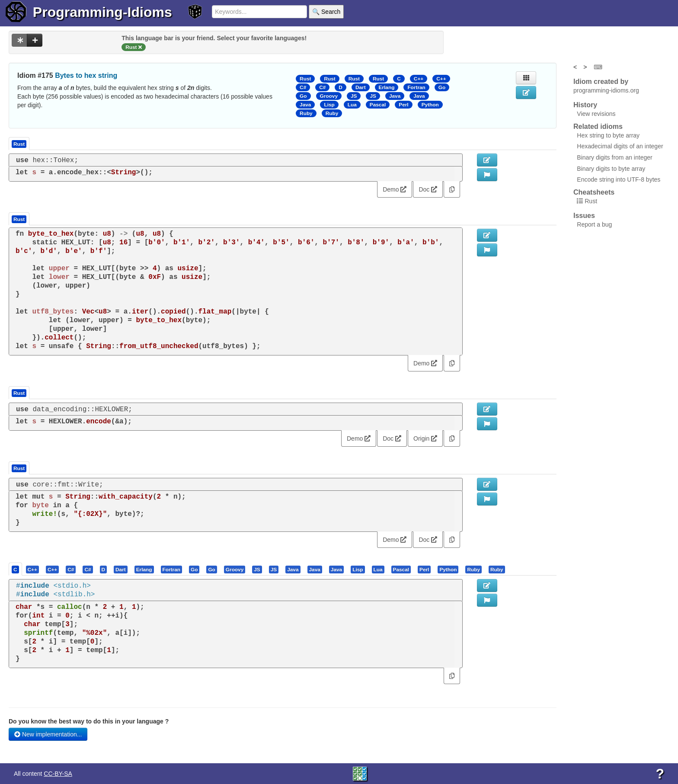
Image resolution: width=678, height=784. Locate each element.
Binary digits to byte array (611, 169)
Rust (305, 79)
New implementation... (48, 734)
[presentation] (15, 569)
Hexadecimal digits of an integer (620, 146)
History (585, 105)
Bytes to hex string (86, 75)
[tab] (16, 569)
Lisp (329, 105)
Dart (361, 87)
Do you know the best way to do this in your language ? (89, 721)
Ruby (306, 113)
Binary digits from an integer (614, 157)
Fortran (416, 87)
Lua (352, 105)
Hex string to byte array (608, 135)
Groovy (329, 96)
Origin (425, 438)
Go (442, 87)
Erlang (387, 87)
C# (303, 87)
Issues (584, 216)
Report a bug (594, 224)
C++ (419, 79)
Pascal (378, 105)
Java (395, 96)
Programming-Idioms (102, 12)
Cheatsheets (594, 192)
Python (430, 105)
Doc (428, 189)
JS (354, 96)
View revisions (596, 114)
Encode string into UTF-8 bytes (619, 179)
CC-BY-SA (58, 774)
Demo (395, 189)
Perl (403, 105)
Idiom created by (601, 82)
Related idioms (598, 126)
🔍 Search (326, 12)
